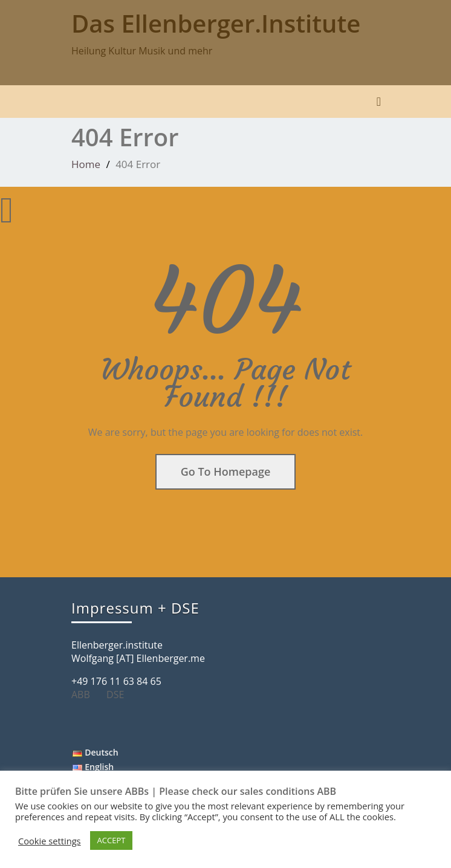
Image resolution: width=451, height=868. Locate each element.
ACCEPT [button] (112, 840)
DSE (120, 695)
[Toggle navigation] (379, 102)
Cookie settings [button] (50, 841)
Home (86, 164)
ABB (85, 695)
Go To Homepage (226, 471)
